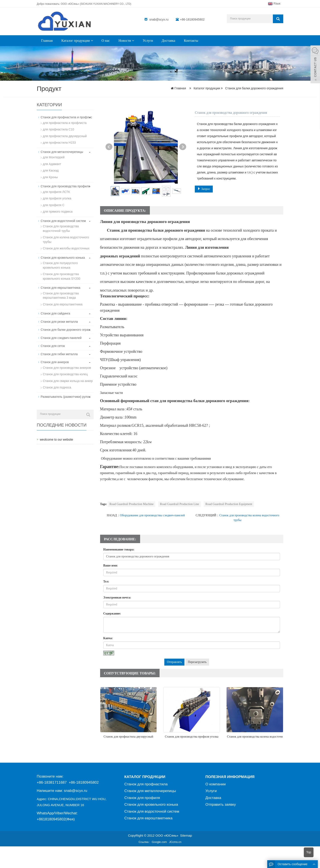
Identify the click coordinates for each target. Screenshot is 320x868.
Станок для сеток (53, 342)
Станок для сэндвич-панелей (61, 334)
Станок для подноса (57, 383)
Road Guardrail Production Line (180, 504)
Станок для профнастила (146, 784)
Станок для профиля (142, 798)
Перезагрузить (197, 662)
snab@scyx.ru (159, 19)
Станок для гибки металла (59, 350)
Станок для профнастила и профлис (66, 117)
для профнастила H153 (59, 142)
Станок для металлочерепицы (62, 151)
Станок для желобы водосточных (66, 246)
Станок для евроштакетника (60, 285)
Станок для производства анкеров (67, 364)
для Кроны (50, 176)
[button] (92, 41)
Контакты (191, 41)
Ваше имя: (111, 566)
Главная (47, 41)
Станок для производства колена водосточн (255, 737)
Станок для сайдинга (55, 310)
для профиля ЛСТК (56, 191)
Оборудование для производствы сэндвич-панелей (152, 515)
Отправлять (174, 662)
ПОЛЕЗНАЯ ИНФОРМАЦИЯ (230, 777)
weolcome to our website (56, 435)
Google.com (159, 842)
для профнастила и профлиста (65, 123)
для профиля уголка (57, 197)
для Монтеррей (54, 157)
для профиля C (54, 204)
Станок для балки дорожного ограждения (254, 88)
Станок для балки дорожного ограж (66, 326)
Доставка (169, 41)
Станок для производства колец (65, 370)
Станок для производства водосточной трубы (61, 227)
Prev (109, 147)
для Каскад (51, 170)
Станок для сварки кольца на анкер (68, 377)
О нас (106, 41)
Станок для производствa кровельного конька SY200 (62, 274)
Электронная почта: (117, 598)
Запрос (204, 189)
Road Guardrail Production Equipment (229, 504)
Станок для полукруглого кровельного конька (60, 263)
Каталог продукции (77, 41)
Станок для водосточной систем (63, 219)
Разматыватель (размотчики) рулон (66, 392)
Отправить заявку (221, 805)
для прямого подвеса (58, 210)
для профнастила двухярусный (65, 136)
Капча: (108, 638)
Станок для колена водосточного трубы (66, 237)
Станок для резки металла (59, 318)
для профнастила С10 (58, 129)
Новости (126, 41)
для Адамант (52, 163)
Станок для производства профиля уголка (192, 737)
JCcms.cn (175, 842)
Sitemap (186, 835)
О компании (216, 784)
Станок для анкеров (55, 358)
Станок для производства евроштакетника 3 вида (61, 292)
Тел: (106, 582)
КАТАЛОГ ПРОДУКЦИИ (145, 777)
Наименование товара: (119, 550)
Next (183, 147)
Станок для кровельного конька (63, 255)
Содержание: (112, 614)
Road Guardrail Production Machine (131, 504)
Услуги (148, 41)
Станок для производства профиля (65, 185)
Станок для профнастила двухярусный (128, 737)
